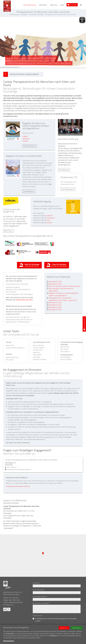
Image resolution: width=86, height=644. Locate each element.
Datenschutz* (37, 616)
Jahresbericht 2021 (54, 305)
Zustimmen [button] (76, 628)
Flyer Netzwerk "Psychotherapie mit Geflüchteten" (60, 290)
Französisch (51, 218)
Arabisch (25, 141)
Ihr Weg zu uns (8, 605)
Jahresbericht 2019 (54, 310)
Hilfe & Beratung (30, 5)
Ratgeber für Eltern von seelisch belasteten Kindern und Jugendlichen (63, 294)
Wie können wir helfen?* (41, 603)
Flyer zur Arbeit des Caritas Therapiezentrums (63, 286)
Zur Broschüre (28, 191)
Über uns (54, 5)
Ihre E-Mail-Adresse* (40, 597)
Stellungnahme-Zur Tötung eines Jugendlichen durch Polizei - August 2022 (62, 299)
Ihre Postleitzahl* (39, 590)
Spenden (73, 5)
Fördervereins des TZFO (24, 300)
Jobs (62, 5)
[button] (81, 5)
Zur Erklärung (63, 170)
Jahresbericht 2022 (54, 303)
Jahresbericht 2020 (54, 307)
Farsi (48, 220)
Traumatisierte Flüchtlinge (36, 14)
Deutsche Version (29, 146)
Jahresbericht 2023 (54, 284)
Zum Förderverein (67, 189)
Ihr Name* (36, 583)
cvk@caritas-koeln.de (16, 602)
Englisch (25, 136)
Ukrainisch (26, 139)
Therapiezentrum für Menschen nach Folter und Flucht (61, 14)
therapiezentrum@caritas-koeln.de (18, 486)
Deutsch (49, 223)
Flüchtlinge (24, 14)
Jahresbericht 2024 (54, 282)
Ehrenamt (43, 5)
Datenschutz (9, 641)
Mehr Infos (8, 231)
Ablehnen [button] (63, 628)
